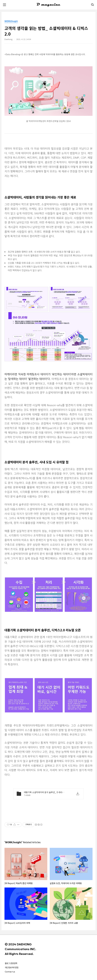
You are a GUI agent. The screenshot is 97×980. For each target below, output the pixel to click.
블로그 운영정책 (11, 963)
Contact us (10, 972)
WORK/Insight (11, 21)
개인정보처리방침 (12, 968)
